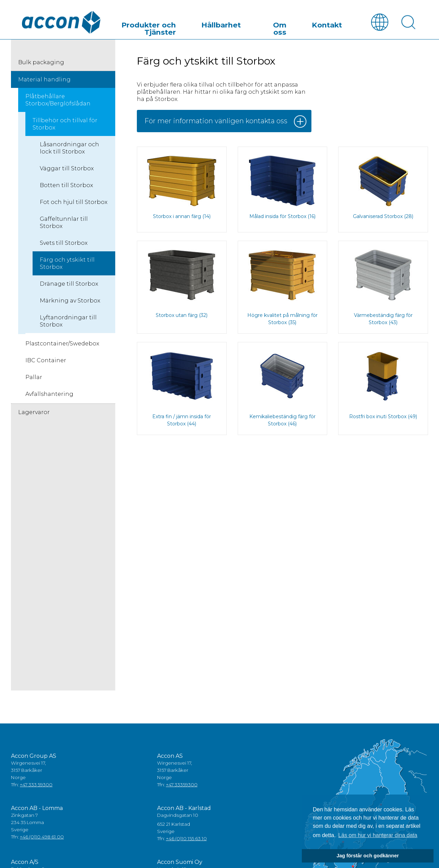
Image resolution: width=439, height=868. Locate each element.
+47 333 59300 (36, 786)
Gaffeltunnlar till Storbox (64, 224)
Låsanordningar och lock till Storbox (69, 150)
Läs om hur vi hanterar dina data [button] (378, 835)
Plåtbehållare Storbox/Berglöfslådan (58, 102)
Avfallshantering (49, 396)
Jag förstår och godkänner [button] (368, 856)
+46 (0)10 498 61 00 (42, 838)
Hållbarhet (265, 25)
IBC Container (46, 362)
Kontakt (336, 25)
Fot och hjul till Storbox (74, 204)
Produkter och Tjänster (204, 25)
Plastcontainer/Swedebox (62, 345)
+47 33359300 (182, 786)
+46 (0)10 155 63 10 (186, 840)
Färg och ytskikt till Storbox (67, 265)
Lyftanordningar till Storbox (68, 323)
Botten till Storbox (66, 187)
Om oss (302, 25)
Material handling (44, 81)
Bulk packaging (41, 64)
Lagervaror (34, 414)
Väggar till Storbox (67, 170)
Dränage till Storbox (69, 285)
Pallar (34, 379)
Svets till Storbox (64, 245)
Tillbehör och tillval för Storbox (65, 126)
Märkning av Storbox (70, 302)
